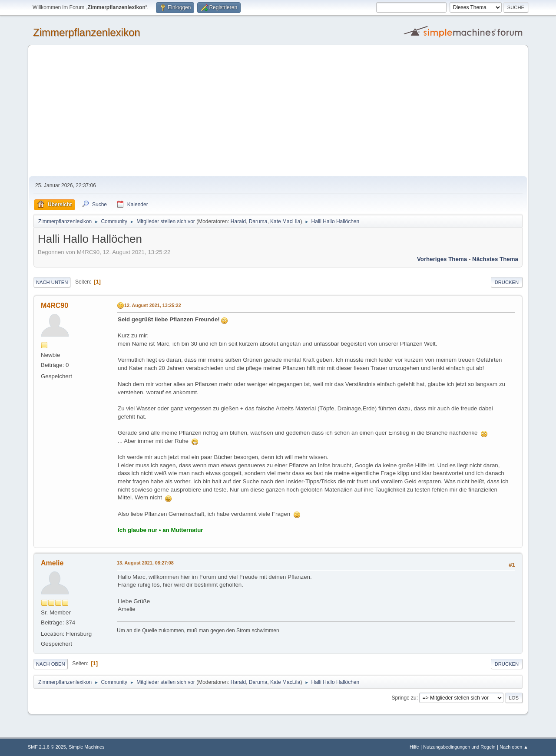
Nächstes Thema (495, 259)
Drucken (507, 282)
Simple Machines (86, 747)
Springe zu (404, 698)
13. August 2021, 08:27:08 (145, 563)
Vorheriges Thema (442, 259)
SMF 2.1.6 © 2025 (47, 747)
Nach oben (51, 664)
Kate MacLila (285, 221)
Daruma (258, 221)
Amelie (52, 563)
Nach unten (52, 282)
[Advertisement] (278, 111)
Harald (238, 221)
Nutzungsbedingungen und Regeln (459, 747)
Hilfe (414, 747)
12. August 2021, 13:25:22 (153, 305)
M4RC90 (55, 305)
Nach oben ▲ (514, 747)
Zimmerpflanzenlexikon (87, 32)
